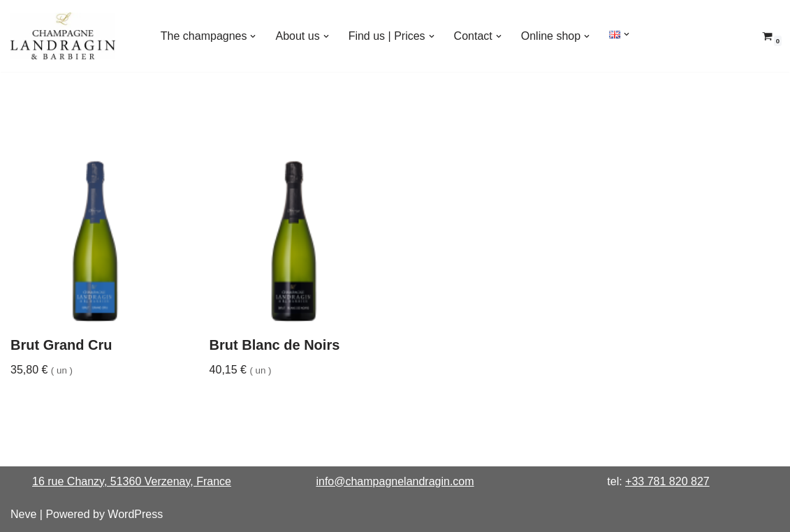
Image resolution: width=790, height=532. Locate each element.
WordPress (135, 514)
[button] (253, 36)
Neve (23, 514)
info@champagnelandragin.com (395, 481)
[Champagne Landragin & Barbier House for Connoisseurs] (63, 36)
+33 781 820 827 (667, 481)
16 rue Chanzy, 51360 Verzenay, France (132, 481)
